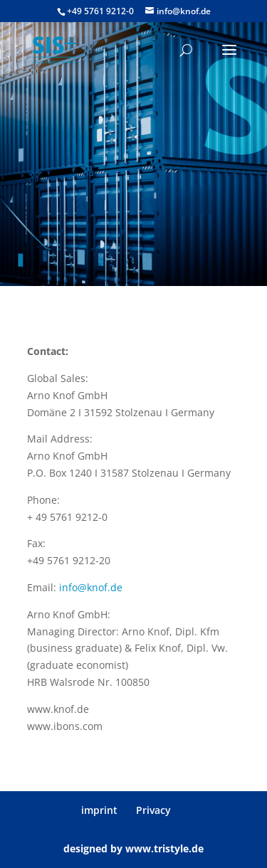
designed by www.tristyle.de (133, 848)
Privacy (153, 810)
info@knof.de (91, 587)
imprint (99, 810)
